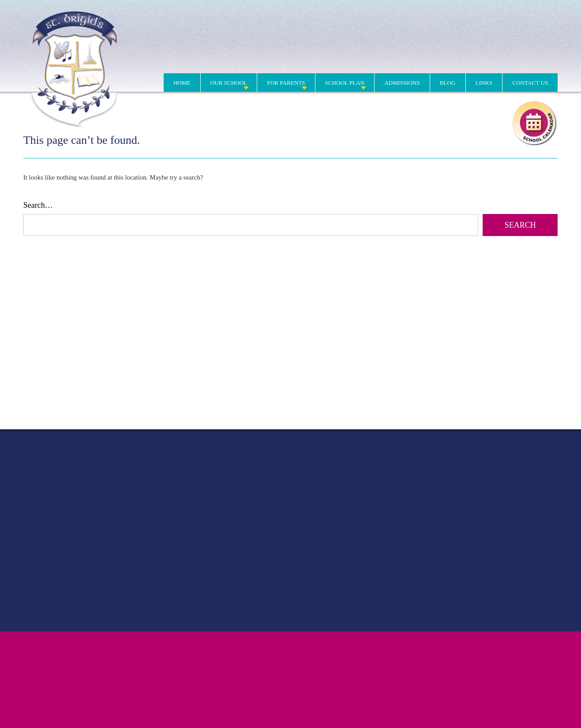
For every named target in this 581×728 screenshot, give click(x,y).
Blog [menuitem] (448, 83)
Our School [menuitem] (229, 83)
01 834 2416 (455, 58)
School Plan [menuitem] (345, 83)
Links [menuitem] (484, 83)
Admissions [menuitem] (402, 83)
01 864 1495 (413, 58)
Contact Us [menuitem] (530, 83)
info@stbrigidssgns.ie (529, 58)
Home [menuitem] (182, 83)
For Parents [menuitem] (286, 83)
